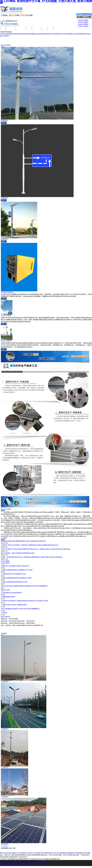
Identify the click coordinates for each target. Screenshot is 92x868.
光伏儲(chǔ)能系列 (7, 292)
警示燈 (9, 848)
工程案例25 (5, 682)
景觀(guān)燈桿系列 (38, 34)
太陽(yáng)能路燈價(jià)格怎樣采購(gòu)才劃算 (16, 578)
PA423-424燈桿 (6, 316)
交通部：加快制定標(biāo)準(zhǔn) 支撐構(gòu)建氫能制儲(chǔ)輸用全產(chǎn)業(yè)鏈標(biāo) (32, 557)
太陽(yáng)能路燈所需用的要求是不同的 (14, 582)
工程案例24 (5, 729)
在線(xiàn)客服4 (83, 26)
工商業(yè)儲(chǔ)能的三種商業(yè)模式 (14, 605)
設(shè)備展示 (5, 561)
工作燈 (13, 848)
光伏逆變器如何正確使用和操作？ (12, 593)
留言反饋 (50, 30)
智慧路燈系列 (83, 34)
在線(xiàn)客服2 (83, 22)
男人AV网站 (11, 865)
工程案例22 (5, 797)
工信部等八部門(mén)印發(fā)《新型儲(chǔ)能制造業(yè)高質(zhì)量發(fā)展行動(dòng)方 (30, 545)
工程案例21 (5, 844)
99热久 (18, 865)
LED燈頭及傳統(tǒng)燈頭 (71, 34)
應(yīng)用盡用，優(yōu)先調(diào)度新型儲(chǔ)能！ (18, 553)
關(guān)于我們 (11, 30)
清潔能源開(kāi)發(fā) (8, 597)
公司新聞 (29, 30)
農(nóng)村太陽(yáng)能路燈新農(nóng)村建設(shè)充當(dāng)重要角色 (24, 586)
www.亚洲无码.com (27, 865)
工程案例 (44, 30)
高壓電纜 (4, 848)
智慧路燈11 (5, 239)
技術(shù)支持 (37, 30)
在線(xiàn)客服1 (83, 20)
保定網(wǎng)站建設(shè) (52, 859)
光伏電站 (4, 613)
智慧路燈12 (5, 198)
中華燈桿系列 (58, 34)
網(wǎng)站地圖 (85, 853)
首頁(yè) (3, 30)
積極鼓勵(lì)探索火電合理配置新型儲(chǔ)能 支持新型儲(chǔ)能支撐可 (24, 541)
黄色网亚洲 (4, 865)
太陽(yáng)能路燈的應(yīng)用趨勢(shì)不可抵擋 (17, 570)
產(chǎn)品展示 (21, 30)
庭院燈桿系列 (49, 34)
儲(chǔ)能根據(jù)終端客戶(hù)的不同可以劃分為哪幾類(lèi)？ (20, 609)
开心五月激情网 (39, 865)
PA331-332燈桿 (6, 341)
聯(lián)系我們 (58, 30)
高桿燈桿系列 (27, 34)
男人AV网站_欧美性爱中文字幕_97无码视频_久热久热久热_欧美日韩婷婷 (24, 863)
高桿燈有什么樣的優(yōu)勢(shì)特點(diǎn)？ (16, 566)
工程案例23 (5, 767)
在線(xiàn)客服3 (83, 24)
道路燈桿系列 (19, 34)
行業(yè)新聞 (5, 563)
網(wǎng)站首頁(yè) (6, 853)
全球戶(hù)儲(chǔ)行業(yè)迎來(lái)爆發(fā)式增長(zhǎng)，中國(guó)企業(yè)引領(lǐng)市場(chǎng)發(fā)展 (36, 549)
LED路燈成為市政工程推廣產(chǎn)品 (14, 574)
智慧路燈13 (5, 121)
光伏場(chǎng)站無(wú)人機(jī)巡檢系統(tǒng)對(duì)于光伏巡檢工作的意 (25, 601)
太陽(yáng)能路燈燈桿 (7, 34)
